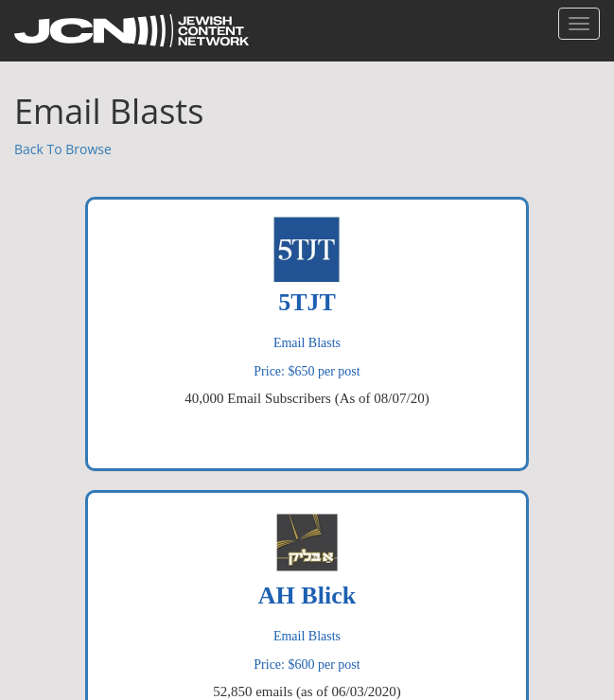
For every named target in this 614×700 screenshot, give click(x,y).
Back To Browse (63, 149)
